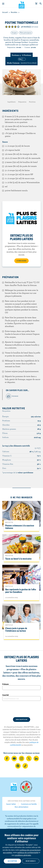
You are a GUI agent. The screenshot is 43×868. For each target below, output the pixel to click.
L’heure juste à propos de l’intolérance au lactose (16, 629)
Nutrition (32, 102)
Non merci (31, 861)
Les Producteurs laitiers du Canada (21, 5)
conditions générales (23, 855)
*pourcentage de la (18, 472)
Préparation (22, 102)
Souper (14, 33)
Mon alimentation (21, 807)
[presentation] (21, 709)
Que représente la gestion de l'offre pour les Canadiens (21, 591)
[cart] (36, 4)
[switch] (21, 61)
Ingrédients (12, 102)
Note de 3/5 (12, 27)
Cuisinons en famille (29, 804)
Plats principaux (26, 33)
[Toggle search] (41, 4)
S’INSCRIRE (21, 261)
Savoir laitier (11, 804)
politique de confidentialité (28, 852)
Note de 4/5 (15, 27)
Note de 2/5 (9, 27)
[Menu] (3, 4)
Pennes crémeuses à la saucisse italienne (20, 527)
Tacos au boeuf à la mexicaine (18, 559)
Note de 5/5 (18, 27)
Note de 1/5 (6, 27)
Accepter (12, 861)
